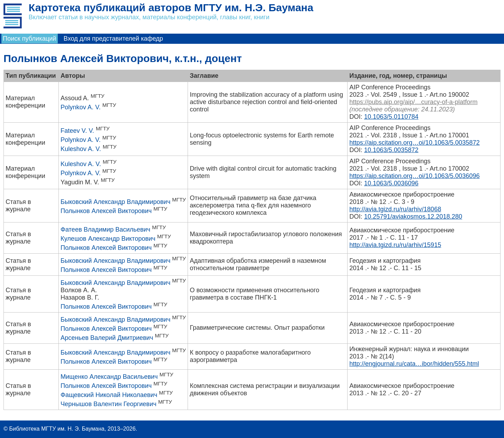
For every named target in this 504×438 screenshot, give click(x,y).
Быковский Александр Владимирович (115, 202)
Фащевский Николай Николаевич (109, 395)
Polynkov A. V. (80, 107)
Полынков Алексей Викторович (106, 211)
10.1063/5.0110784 (391, 117)
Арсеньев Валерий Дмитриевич (107, 338)
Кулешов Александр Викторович (108, 239)
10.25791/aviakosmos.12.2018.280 (413, 217)
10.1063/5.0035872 (391, 150)
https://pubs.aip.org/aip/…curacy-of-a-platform (413, 102)
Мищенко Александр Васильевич (109, 377)
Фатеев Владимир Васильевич (105, 230)
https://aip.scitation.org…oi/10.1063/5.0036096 (414, 176)
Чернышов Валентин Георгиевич (108, 404)
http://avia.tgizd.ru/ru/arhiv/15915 (395, 245)
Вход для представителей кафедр (113, 39)
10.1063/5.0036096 (391, 183)
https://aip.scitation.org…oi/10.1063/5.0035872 (414, 143)
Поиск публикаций (30, 39)
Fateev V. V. (77, 131)
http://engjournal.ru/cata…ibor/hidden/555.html (414, 364)
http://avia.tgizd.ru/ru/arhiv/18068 (395, 209)
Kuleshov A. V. (81, 149)
